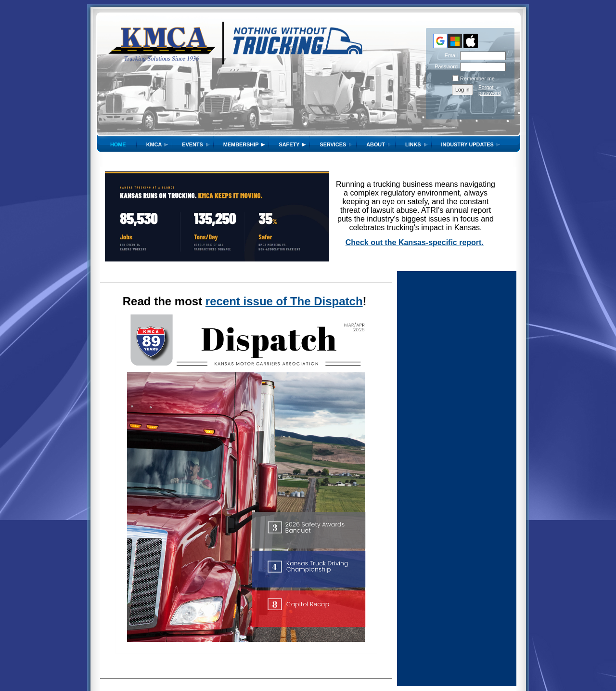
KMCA (154, 144)
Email (449, 55)
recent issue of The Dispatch (284, 301)
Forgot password (490, 90)
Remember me (477, 78)
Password (444, 66)
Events (192, 144)
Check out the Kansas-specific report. (415, 242)
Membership (241, 144)
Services (333, 144)
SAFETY (289, 144)
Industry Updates (468, 144)
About (376, 144)
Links (413, 144)
